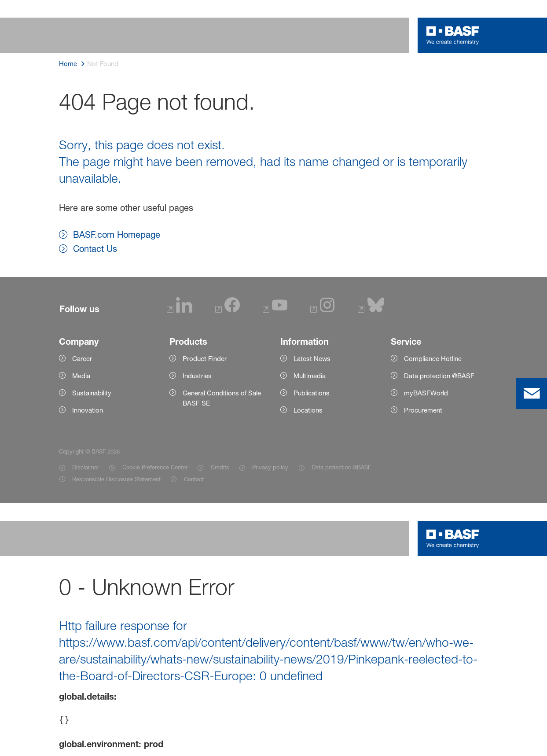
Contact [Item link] (194, 479)
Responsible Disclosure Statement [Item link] (116, 479)
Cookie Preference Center (155, 467)
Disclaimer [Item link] (86, 467)
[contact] (532, 394)
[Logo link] (453, 35)
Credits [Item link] (220, 467)
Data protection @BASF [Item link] (341, 467)
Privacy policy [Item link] (270, 467)
